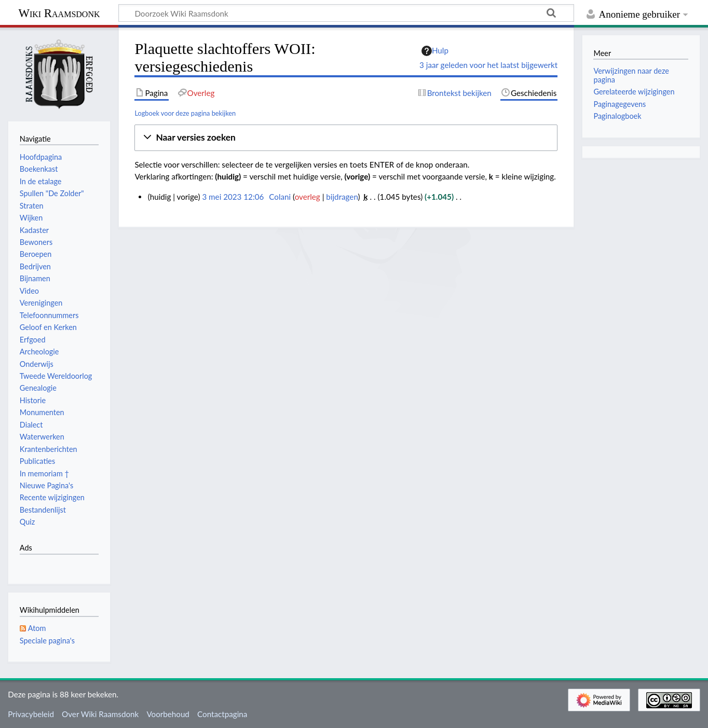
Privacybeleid (31, 714)
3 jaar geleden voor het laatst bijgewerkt (488, 65)
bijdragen (342, 197)
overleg (308, 197)
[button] (346, 138)
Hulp (435, 51)
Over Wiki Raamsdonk (100, 714)
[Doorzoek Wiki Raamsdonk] (346, 13)
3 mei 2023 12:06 (233, 197)
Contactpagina (222, 714)
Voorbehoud (168, 714)
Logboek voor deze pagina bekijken (185, 113)
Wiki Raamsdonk (59, 13)
